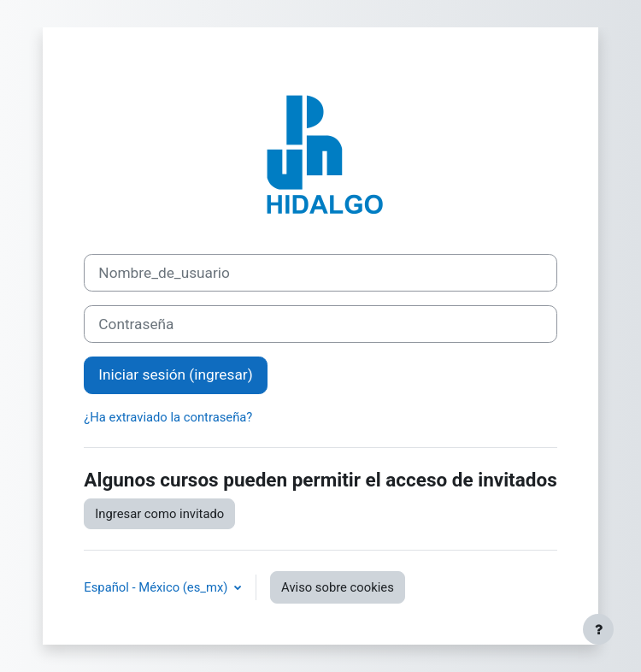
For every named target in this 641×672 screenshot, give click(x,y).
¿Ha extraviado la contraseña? (168, 417)
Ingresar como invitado (159, 514)
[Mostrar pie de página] (598, 629)
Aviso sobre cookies (338, 587)
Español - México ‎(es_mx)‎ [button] (157, 587)
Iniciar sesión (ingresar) (175, 374)
